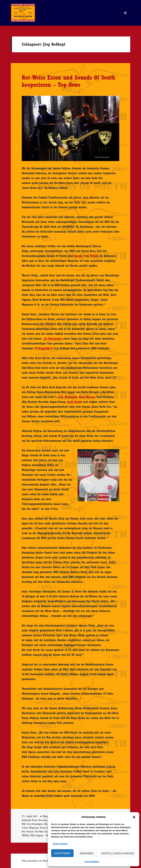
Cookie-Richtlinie (92, 862)
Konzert (79, 256)
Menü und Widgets (125, 18)
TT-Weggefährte (44, 348)
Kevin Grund (46, 828)
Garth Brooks (74, 402)
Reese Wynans (87, 397)
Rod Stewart (28, 832)
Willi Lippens (37, 835)
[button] (134, 817)
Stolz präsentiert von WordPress (37, 861)
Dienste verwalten (60, 844)
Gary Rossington (68, 397)
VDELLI (95, 256)
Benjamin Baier (30, 820)
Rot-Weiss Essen (43, 832)
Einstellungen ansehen (118, 853)
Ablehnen (86, 853)
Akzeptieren (62, 853)
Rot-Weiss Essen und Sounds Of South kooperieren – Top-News (68, 81)
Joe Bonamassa (52, 339)
